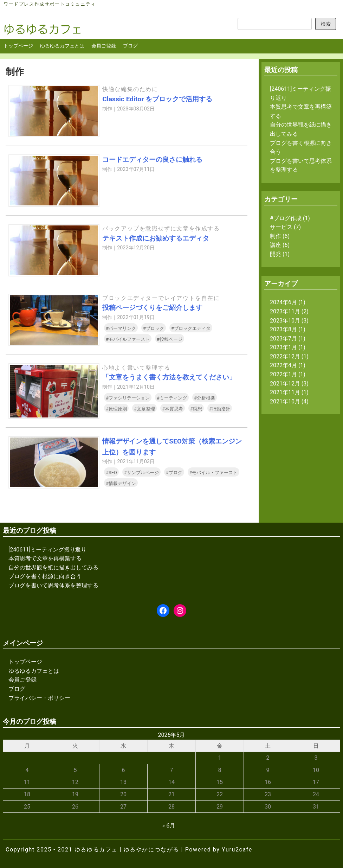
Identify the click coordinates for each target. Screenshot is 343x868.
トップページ (18, 46)
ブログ (130, 46)
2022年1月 (283, 374)
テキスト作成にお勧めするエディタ (156, 238)
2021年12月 (285, 384)
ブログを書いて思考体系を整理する (53, 585)
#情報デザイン (121, 483)
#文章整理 (144, 409)
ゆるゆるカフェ (96, 850)
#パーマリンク (121, 328)
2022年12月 (285, 356)
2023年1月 (283, 347)
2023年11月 (285, 311)
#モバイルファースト (128, 339)
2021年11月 (285, 392)
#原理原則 (116, 409)
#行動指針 (220, 409)
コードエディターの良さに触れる (152, 159)
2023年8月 (283, 329)
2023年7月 (283, 339)
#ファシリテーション (128, 398)
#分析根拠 (205, 398)
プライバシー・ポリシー (39, 698)
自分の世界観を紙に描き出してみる (53, 567)
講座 (276, 245)
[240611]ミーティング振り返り (47, 550)
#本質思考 (173, 409)
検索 (326, 24)
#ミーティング (172, 398)
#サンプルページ (141, 473)
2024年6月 (283, 302)
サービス (281, 227)
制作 (276, 236)
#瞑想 (196, 409)
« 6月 (169, 826)
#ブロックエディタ (191, 328)
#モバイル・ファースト (214, 473)
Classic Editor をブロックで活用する (157, 99)
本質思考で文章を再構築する (45, 558)
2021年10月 (285, 401)
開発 (276, 254)
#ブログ (174, 473)
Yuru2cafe (237, 850)
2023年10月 (285, 321)
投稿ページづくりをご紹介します (152, 308)
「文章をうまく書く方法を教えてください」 (169, 377)
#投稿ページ (170, 339)
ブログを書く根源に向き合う (45, 576)
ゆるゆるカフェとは (62, 46)
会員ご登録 (104, 46)
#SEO (111, 473)
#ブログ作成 (286, 218)
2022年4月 (283, 365)
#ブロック (154, 328)
